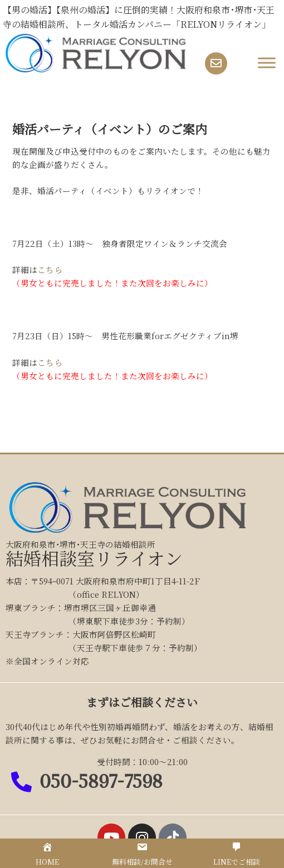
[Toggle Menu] (267, 63)
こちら (50, 269)
